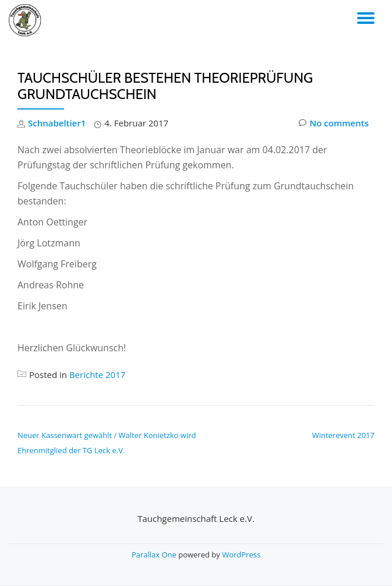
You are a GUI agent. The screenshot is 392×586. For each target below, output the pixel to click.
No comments (334, 123)
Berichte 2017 (97, 375)
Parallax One (155, 555)
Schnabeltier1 (57, 123)
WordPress (241, 555)
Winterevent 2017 (343, 435)
